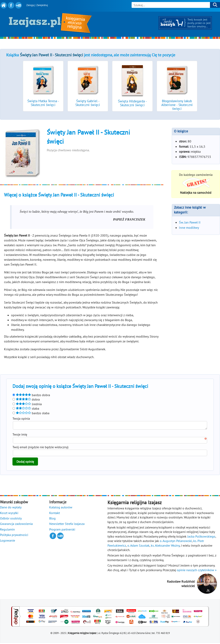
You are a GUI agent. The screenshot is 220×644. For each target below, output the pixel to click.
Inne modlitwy (189, 228)
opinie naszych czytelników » (197, 571)
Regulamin (7, 531)
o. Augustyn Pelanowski (176, 542)
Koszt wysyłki (9, 514)
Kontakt (55, 514)
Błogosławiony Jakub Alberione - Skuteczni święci (177, 105)
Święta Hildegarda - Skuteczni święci (132, 103)
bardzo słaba (31, 413)
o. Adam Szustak (138, 547)
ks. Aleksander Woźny (165, 547)
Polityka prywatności (14, 536)
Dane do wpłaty (11, 508)
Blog (52, 519)
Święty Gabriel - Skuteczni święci (88, 103)
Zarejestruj (42, 5)
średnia (27, 404)
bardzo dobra (31, 395)
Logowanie (8, 542)
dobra (26, 399)
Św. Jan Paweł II (190, 222)
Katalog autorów (61, 508)
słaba (26, 408)
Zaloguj (30, 5)
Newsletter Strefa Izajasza (67, 525)
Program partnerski (62, 531)
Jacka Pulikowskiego (201, 538)
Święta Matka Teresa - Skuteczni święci (43, 103)
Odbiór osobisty (11, 519)
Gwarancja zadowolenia (16, 525)
